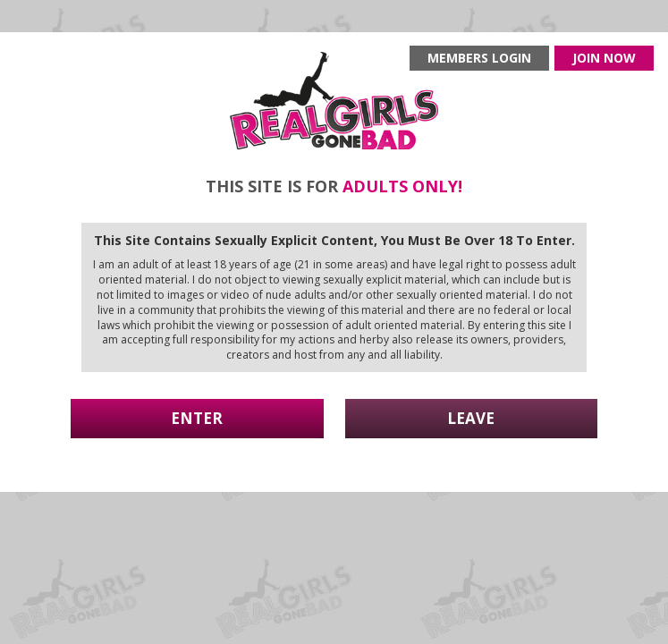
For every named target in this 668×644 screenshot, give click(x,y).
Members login (479, 58)
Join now (604, 58)
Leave (471, 418)
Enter (197, 418)
